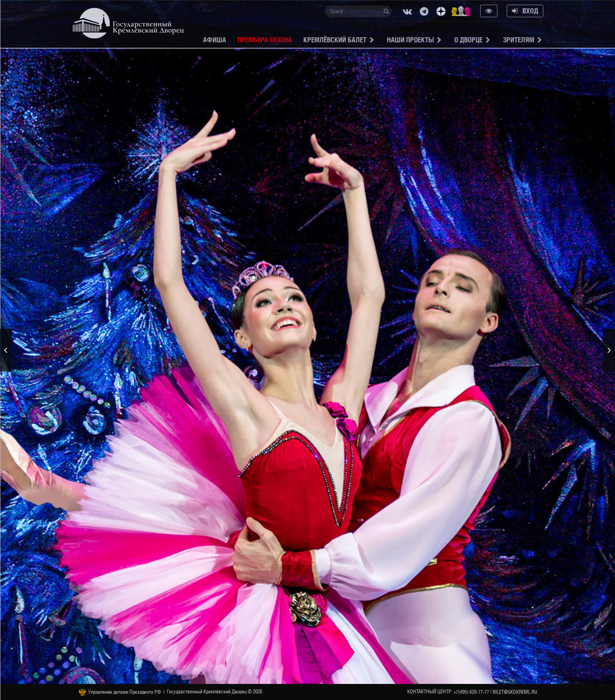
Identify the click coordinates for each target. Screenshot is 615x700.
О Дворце (468, 40)
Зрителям (519, 40)
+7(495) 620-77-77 (471, 692)
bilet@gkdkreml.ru (515, 692)
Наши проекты (410, 40)
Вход (525, 11)
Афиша (215, 40)
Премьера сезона (265, 40)
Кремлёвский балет (335, 40)
